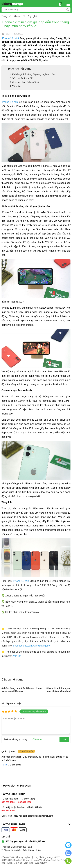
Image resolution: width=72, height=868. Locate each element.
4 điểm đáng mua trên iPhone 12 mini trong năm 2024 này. (22, 690)
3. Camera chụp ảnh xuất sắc (25, 82)
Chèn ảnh (37, 739)
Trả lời (4, 765)
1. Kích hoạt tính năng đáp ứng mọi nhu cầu (32, 74)
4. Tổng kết (15, 86)
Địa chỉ (6, 837)
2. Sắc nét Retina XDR (21, 78)
